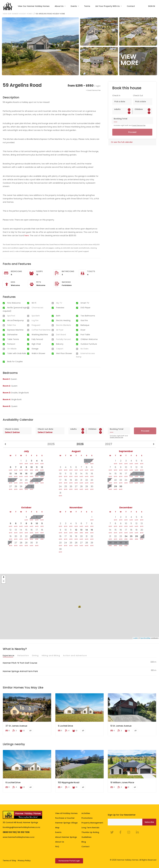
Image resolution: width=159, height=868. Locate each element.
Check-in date (12, 429)
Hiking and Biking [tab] (51, 656)
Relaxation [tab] (23, 656)
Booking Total (120, 119)
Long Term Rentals (90, 828)
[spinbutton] (122, 113)
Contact (131, 6)
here (27, 236)
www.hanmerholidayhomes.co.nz (19, 837)
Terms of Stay (9, 861)
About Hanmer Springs (66, 837)
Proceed (132, 132)
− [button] (4, 581)
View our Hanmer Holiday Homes (18, 14)
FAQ (57, 847)
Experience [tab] (9, 656)
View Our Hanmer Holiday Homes (34, 6)
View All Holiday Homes (66, 813)
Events (74, 6)
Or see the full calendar (122, 142)
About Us (59, 6)
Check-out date (45, 429)
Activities (86, 813)
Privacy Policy (24, 861)
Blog (84, 842)
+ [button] (4, 577)
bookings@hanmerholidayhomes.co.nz (21, 827)
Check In (116, 95)
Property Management (92, 823)
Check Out (138, 95)
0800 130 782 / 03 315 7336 (16, 832)
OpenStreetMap (145, 638)
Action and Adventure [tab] (75, 656)
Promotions (87, 818)
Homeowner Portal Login (69, 861)
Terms (87, 6)
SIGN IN (152, 6)
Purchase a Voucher (65, 818)
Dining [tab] (35, 656)
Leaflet (135, 638)
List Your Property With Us (108, 6)
